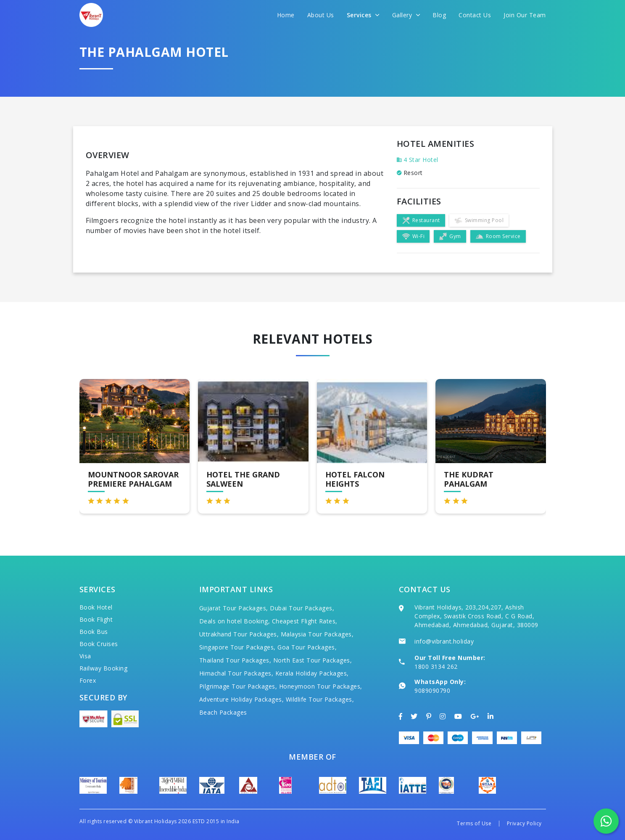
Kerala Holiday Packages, (312, 673)
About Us (321, 15)
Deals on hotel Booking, (235, 621)
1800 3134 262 (436, 666)
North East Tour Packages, (313, 660)
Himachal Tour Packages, (236, 673)
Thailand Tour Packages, (235, 660)
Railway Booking (104, 668)
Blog (439, 15)
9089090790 (432, 690)
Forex (88, 680)
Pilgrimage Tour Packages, (238, 686)
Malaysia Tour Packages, (317, 634)
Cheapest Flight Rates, (305, 621)
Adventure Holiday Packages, (242, 699)
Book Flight (96, 619)
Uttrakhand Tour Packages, (239, 634)
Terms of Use (474, 823)
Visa (85, 656)
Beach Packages (223, 712)
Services (363, 15)
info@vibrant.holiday (444, 641)
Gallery (406, 15)
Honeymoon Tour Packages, (321, 686)
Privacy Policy (524, 823)
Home (286, 15)
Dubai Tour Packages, (302, 608)
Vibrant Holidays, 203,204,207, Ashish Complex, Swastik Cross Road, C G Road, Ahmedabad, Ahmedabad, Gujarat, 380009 (476, 616)
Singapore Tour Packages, (237, 647)
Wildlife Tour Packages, (320, 699)
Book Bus (94, 632)
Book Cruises (99, 644)
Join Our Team (525, 15)
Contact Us (475, 15)
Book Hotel (96, 607)
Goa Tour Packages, (307, 647)
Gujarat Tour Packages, (234, 608)
